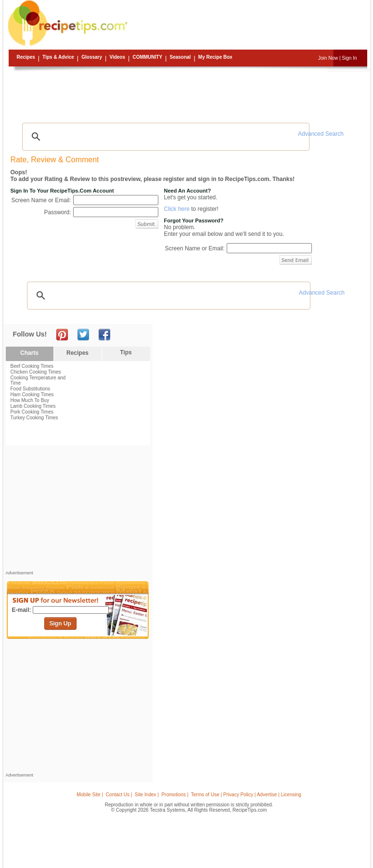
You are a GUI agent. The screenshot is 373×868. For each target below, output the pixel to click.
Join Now (328, 58)
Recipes (26, 57)
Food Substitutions (31, 389)
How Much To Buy (30, 400)
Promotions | (175, 795)
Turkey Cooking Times (34, 418)
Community (147, 57)
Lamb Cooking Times (33, 406)
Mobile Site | (90, 795)
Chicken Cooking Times (36, 372)
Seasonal (180, 57)
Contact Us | (119, 795)
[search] (165, 137)
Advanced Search (321, 134)
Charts (29, 353)
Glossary (92, 57)
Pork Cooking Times (32, 412)
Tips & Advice (58, 57)
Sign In (349, 58)
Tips (126, 352)
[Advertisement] (188, 94)
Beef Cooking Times (32, 366)
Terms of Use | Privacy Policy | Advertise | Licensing (246, 795)
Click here (177, 209)
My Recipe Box (215, 57)
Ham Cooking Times (32, 395)
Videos (117, 57)
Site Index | (147, 795)
